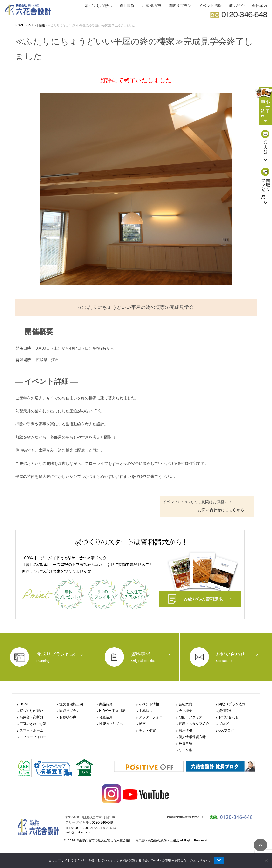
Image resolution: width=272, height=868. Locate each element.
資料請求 (225, 711)
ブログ (224, 724)
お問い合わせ (229, 717)
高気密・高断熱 (31, 717)
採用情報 (185, 730)
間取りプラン (180, 6)
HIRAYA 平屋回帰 (112, 711)
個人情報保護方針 (192, 737)
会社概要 (185, 711)
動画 (142, 724)
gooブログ (226, 730)
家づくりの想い (98, 6)
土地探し (146, 711)
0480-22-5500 (80, 828)
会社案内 (259, 6)
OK (219, 860)
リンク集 (185, 750)
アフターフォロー (33, 737)
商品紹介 (237, 6)
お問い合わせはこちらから (221, 510)
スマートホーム (31, 730)
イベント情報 (210, 6)
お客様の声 (151, 6)
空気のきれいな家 (33, 724)
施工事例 (127, 6)
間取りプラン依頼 (232, 704)
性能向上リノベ (111, 724)
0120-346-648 (102, 822)
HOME (25, 704)
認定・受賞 (147, 730)
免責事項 (185, 743)
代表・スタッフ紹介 (194, 724)
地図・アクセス (190, 717)
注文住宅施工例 (71, 704)
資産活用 (106, 717)
